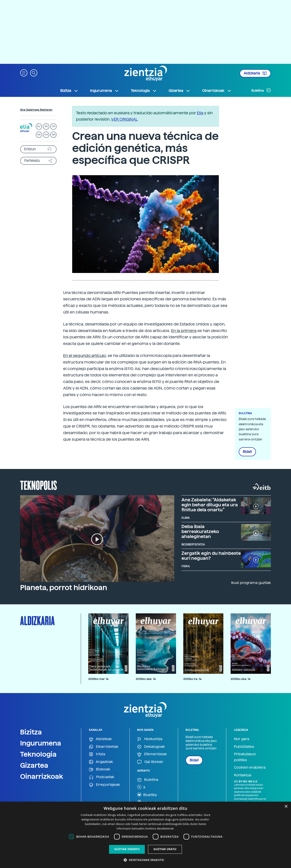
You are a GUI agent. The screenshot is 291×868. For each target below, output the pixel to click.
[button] (24, 73)
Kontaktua (243, 775)
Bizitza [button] (69, 91)
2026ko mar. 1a (98, 679)
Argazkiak (101, 762)
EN (39, 135)
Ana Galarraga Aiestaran (36, 110)
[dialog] (145, 835)
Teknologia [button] (144, 91)
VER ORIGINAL (124, 119)
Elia (200, 113)
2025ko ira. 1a (192, 679)
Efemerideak (152, 754)
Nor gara (242, 739)
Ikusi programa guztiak (251, 583)
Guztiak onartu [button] (127, 849)
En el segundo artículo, (85, 355)
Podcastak (102, 777)
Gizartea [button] (179, 91)
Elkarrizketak (104, 747)
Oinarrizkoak (42, 776)
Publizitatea (244, 747)
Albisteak (100, 739)
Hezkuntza (150, 739)
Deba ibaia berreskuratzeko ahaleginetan (200, 531)
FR (54, 126)
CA (46, 135)
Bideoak (100, 769)
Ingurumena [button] (105, 91)
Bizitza (31, 732)
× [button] (286, 807)
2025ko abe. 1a (146, 679)
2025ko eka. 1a (240, 679)
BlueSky (147, 795)
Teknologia (38, 754)
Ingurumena (41, 743)
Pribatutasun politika (245, 757)
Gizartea (34, 765)
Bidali (247, 452)
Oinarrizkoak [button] (217, 91)
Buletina (261, 90)
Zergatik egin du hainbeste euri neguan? (211, 556)
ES (46, 126)
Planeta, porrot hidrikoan (64, 588)
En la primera (184, 331)
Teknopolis (39, 485)
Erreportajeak (104, 785)
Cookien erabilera (250, 767)
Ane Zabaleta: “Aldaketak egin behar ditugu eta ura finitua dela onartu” (210, 505)
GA (54, 135)
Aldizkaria (255, 73)
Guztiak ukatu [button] (165, 849)
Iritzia (97, 754)
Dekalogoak (151, 747)
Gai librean (150, 762)
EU (39, 126)
